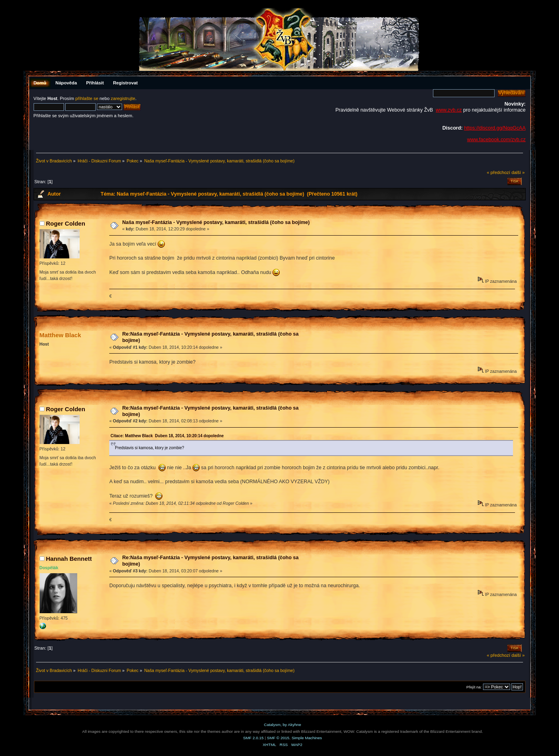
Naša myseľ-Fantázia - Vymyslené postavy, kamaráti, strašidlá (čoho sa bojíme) (216, 222)
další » (518, 172)
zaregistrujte (123, 98)
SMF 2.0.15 (253, 738)
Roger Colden (66, 223)
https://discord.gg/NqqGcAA (495, 128)
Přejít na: (474, 687)
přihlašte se (87, 98)
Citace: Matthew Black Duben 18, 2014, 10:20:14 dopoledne (167, 436)
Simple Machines (307, 738)
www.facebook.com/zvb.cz (496, 140)
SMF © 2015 (278, 738)
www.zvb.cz (449, 110)
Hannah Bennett (69, 559)
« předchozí (498, 172)
